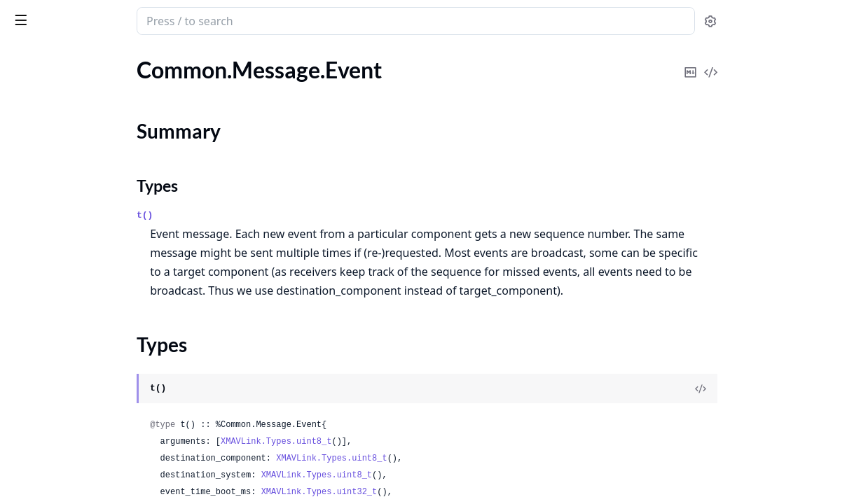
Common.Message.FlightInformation (99, 231)
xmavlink (38, 14)
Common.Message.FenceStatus (85, 193)
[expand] (196, 72)
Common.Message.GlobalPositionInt (99, 439)
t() (260, 215)
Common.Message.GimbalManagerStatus (99, 420)
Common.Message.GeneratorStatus (96, 268)
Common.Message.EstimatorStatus (95, 89)
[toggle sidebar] (192, 20)
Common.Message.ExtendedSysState (99, 174)
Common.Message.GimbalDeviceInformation (99, 306)
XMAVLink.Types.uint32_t (435, 492)
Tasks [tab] (154, 57)
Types (39, 149)
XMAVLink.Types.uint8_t (392, 442)
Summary (47, 132)
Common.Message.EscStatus (79, 70)
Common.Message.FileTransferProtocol (99, 212)
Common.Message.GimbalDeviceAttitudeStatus (99, 287)
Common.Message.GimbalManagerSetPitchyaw (99, 401)
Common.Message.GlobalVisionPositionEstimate (99, 476)
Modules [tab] (84, 57)
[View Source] (795, 388)
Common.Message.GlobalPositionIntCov (99, 457)
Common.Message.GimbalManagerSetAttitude (99, 363)
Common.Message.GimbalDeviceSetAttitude (99, 325)
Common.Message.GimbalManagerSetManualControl (99, 382)
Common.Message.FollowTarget (87, 250)
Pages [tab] (25, 57)
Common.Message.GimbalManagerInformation (99, 344)
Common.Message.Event (70, 107)
